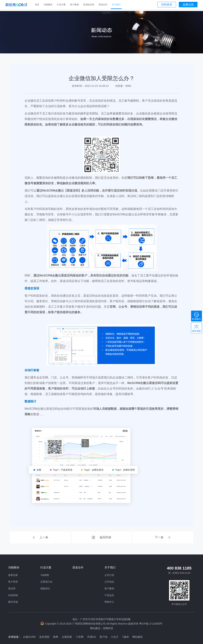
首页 (37, 5)
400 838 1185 (179, 568)
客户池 (104, 637)
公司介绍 (109, 575)
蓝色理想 (44, 637)
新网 (56, 637)
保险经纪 (45, 588)
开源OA (92, 637)
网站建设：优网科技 (102, 628)
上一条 (40, 538)
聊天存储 (13, 602)
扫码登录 (167, 4)
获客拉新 (13, 575)
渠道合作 (103, 5)
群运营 (12, 588)
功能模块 (48, 5)
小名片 (115, 637)
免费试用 (188, 4)
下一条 (163, 538)
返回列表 (101, 538)
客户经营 (13, 582)
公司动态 (109, 582)
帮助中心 (109, 602)
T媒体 (126, 637)
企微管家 (67, 637)
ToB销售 (45, 575)
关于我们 (116, 5)
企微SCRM (29, 637)
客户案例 (74, 5)
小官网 (80, 637)
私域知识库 (89, 5)
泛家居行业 (46, 582)
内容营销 (13, 595)
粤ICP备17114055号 (151, 624)
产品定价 (109, 595)
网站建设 (138, 637)
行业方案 (61, 5)
